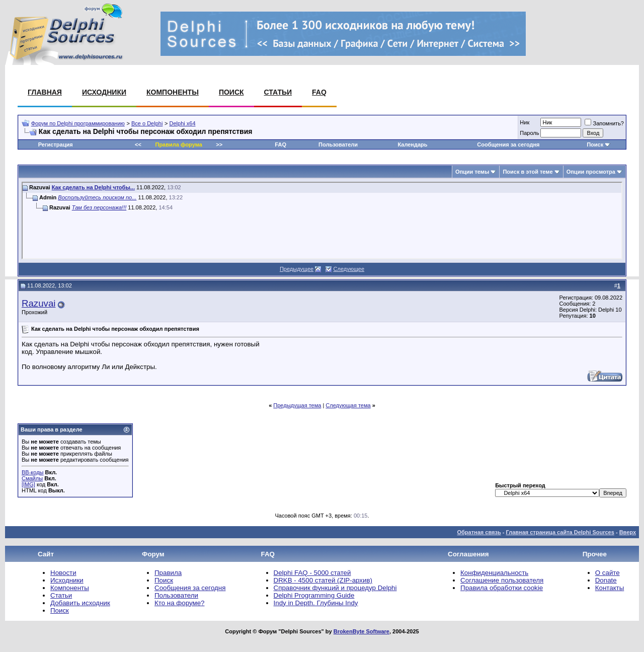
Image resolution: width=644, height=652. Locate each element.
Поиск (231, 92)
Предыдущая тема (297, 405)
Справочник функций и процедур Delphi (335, 588)
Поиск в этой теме (528, 172)
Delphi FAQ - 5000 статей (312, 573)
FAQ (319, 92)
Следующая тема (348, 405)
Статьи (278, 92)
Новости (63, 573)
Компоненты (173, 92)
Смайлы (32, 478)
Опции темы (472, 172)
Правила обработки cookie (502, 588)
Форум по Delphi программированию (78, 123)
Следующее (349, 269)
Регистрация (56, 144)
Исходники (104, 92)
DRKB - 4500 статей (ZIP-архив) (323, 580)
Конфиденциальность (494, 573)
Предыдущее (297, 269)
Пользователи (338, 144)
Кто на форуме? (179, 603)
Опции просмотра (591, 172)
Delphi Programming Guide (314, 595)
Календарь (412, 144)
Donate (606, 580)
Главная (45, 92)
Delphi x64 (183, 123)
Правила (168, 573)
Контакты (610, 588)
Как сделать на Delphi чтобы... (93, 187)
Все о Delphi (147, 123)
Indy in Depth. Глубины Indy (316, 603)
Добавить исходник (80, 603)
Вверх (628, 532)
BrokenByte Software (361, 631)
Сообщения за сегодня (508, 144)
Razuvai (38, 303)
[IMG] (28, 484)
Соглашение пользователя (502, 580)
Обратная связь (479, 532)
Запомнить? (604, 123)
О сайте (608, 573)
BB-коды (32, 472)
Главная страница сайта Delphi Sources (560, 532)
